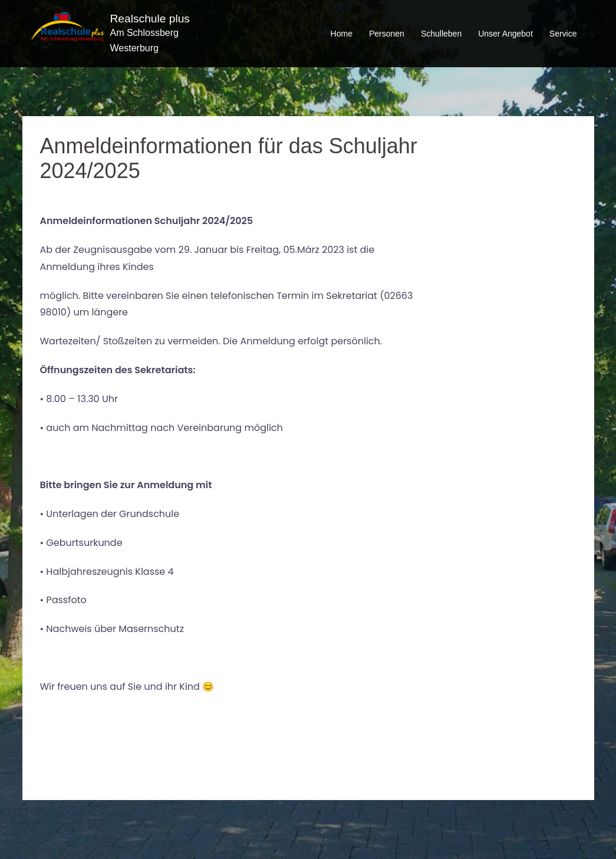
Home (342, 34)
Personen (387, 34)
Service (563, 34)
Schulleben (441, 34)
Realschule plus (150, 19)
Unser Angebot (505, 34)
